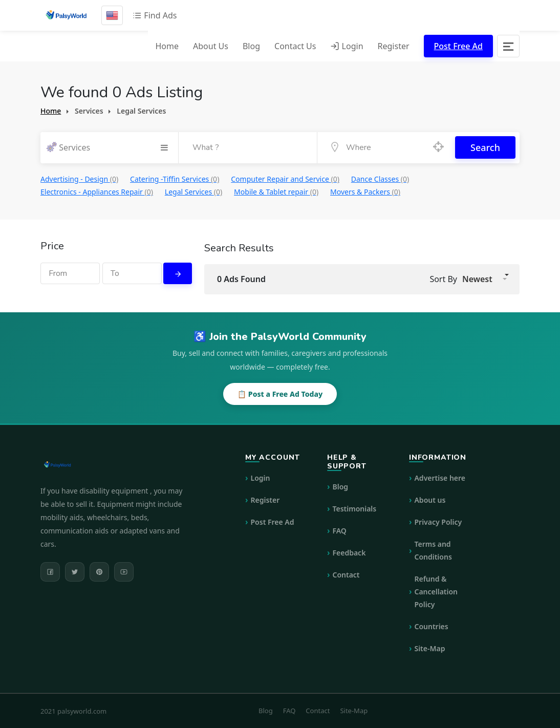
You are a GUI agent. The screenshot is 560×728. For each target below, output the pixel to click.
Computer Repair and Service (285, 178)
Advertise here (440, 477)
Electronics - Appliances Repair (97, 191)
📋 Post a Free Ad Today (280, 393)
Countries (431, 626)
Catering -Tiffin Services (175, 178)
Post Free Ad (458, 46)
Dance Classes (380, 178)
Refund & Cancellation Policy (436, 591)
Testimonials (354, 508)
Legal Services (193, 191)
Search (485, 147)
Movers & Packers (365, 191)
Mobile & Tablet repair (276, 191)
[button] (484, 279)
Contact (346, 574)
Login (347, 46)
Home (167, 46)
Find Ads (155, 15)
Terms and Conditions (433, 550)
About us (430, 499)
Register (394, 46)
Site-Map (429, 648)
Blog (251, 46)
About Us (211, 46)
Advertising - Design (79, 178)
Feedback (349, 552)
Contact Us (295, 46)
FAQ (339, 530)
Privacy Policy (438, 521)
